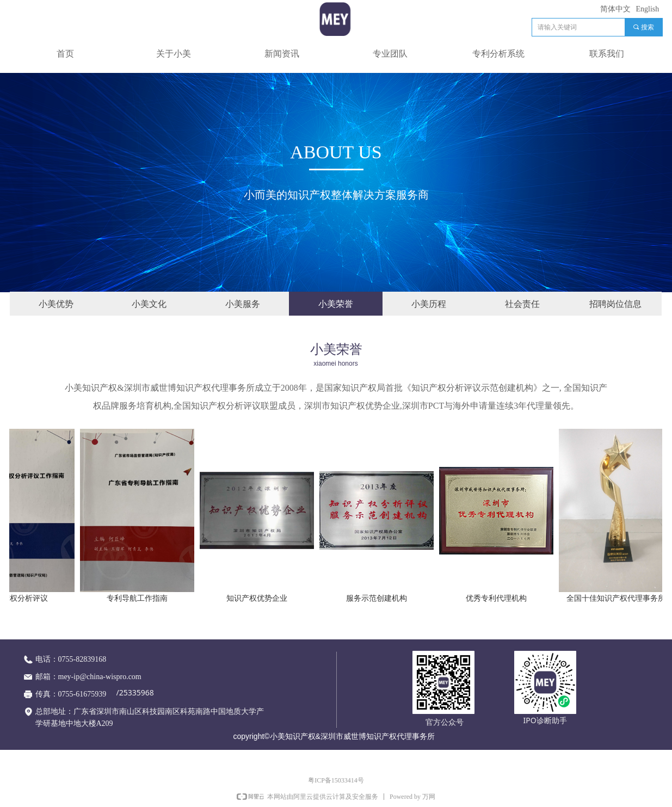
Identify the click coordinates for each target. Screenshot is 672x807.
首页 (65, 54)
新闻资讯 (282, 54)
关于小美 (174, 54)
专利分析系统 (498, 54)
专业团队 (390, 54)
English (648, 9)
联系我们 (607, 54)
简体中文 (615, 9)
